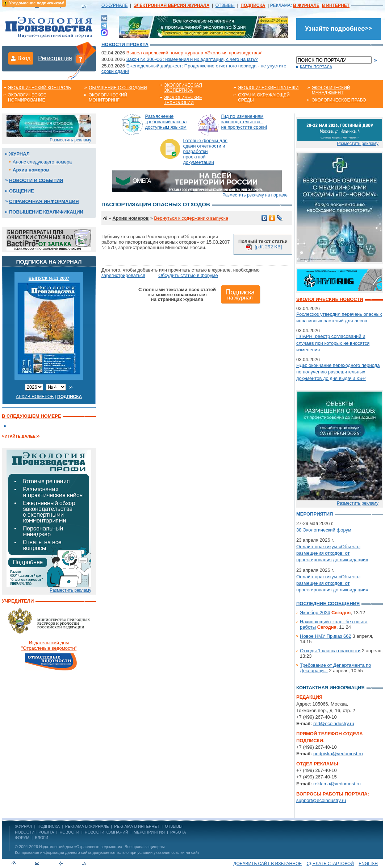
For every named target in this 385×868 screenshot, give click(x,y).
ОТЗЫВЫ (225, 5)
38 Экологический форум (324, 530)
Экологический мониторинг (108, 98)
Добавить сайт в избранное (267, 864)
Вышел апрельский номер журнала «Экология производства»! (194, 53)
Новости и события (36, 180)
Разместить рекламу (70, 140)
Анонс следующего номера (42, 162)
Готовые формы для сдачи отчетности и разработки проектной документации (206, 151)
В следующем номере (31, 416)
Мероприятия (315, 514)
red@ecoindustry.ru (334, 724)
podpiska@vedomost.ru (338, 754)
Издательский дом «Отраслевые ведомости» (81, 847)
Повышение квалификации (46, 212)
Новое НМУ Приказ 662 (326, 636)
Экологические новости (330, 299)
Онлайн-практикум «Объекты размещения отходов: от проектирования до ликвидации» (332, 553)
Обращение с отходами (118, 88)
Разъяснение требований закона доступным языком (166, 122)
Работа (178, 832)
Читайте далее (19, 436)
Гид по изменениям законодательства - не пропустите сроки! (244, 122)
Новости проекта (125, 44)
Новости (69, 832)
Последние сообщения (328, 604)
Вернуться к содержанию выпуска (191, 218)
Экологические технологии (183, 100)
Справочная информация (44, 201)
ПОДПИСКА (49, 826)
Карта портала (316, 67)
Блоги (41, 838)
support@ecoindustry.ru (321, 800)
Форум (22, 838)
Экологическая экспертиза (183, 88)
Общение (22, 191)
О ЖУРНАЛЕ (114, 5)
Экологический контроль (39, 88)
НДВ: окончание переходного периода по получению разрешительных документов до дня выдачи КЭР (338, 372)
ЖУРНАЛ (23, 826)
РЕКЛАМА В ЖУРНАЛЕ (87, 826)
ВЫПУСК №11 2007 (49, 278)
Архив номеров (31, 170)
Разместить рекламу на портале (255, 195)
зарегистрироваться (123, 275)
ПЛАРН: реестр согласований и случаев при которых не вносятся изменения (333, 343)
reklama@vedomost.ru (337, 784)
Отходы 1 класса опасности (330, 651)
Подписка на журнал (49, 262)
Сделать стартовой (330, 864)
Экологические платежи (268, 88)
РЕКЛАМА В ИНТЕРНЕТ (137, 826)
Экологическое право (339, 100)
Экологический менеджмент (331, 90)
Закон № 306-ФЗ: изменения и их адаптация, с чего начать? (192, 59)
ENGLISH (368, 864)
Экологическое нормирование (27, 98)
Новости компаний (106, 832)
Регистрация (55, 58)
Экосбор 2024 (315, 613)
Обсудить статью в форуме (188, 275)
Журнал (19, 154)
